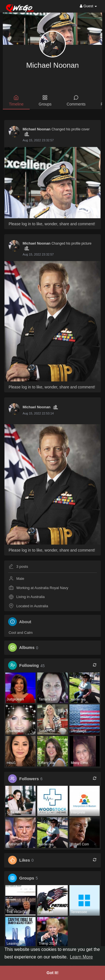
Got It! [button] (52, 973)
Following (29, 666)
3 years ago (31, 140)
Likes (25, 860)
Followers (29, 779)
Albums (27, 648)
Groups (27, 878)
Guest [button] (88, 6)
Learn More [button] (81, 957)
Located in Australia (32, 606)
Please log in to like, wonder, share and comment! (52, 224)
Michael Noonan (53, 65)
